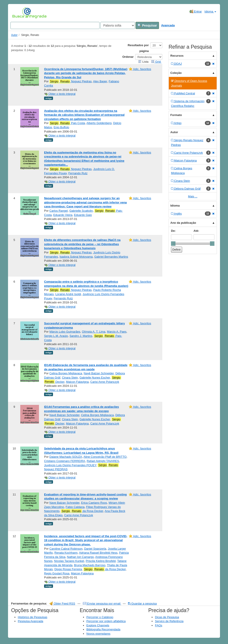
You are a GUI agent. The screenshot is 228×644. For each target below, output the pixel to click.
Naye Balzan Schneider (64, 503)
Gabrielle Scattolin (81, 211)
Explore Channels (98, 625)
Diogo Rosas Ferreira (68, 569)
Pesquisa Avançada (31, 621)
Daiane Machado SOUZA (66, 457)
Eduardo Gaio (83, 215)
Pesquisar (147, 25)
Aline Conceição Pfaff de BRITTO (105, 457)
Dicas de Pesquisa (167, 617)
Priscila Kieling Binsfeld (101, 561)
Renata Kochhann (66, 553)
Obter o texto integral (60, 94)
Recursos (177, 56)
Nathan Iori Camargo (80, 557)
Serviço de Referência (169, 621)
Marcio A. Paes (117, 332)
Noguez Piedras (71, 81)
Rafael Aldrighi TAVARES (103, 461)
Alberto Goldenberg (99, 123)
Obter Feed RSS (62, 604)
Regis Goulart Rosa (57, 573)
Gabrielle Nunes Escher (95, 378)
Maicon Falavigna (77, 382)
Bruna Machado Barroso (90, 565)
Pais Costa (67, 123)
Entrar (196, 11)
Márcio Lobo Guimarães (65, 332)
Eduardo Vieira (63, 215)
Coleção (176, 73)
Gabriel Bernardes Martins (111, 257)
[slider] (173, 244)
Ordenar (128, 57)
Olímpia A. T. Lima (94, 332)
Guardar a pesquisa (142, 604)
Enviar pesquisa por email (102, 604)
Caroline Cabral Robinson (66, 549)
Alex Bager (100, 81)
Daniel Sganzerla (95, 549)
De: (173, 231)
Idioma (210, 11)
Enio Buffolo (61, 127)
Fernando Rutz (78, 173)
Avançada (168, 25)
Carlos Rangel (59, 211)
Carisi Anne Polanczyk (105, 382)
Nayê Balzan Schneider (99, 373)
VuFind (19, 13)
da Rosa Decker (82, 511)
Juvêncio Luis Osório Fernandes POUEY (70, 465)
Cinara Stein (70, 378)
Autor (14, 35)
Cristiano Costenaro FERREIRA (65, 461)
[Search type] (118, 25)
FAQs (159, 625)
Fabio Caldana (75, 507)
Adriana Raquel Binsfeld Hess (98, 553)
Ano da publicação (183, 223)
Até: (196, 231)
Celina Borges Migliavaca (66, 373)
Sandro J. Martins (81, 336)
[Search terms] (55, 25)
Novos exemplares (98, 634)
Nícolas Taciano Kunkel (69, 561)
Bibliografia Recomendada (103, 629)
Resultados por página (138, 48)
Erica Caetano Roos (94, 503)
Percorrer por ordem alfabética (106, 621)
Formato (176, 115)
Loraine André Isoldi (68, 294)
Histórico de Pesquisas (33, 617)
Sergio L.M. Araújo (56, 336)
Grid (156, 62)
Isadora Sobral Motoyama (76, 257)
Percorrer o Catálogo (100, 617)
